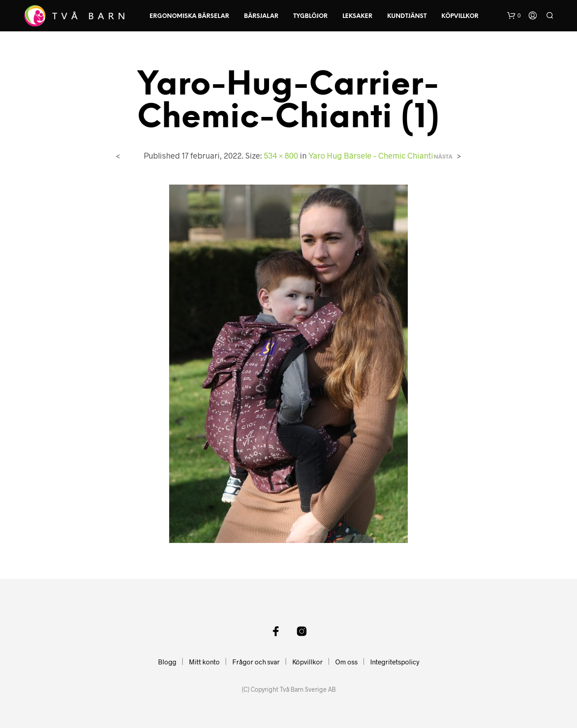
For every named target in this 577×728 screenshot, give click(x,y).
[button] (514, 16)
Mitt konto (204, 662)
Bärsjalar (261, 16)
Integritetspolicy (395, 662)
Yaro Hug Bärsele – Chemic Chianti (371, 155)
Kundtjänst (407, 16)
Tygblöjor (310, 16)
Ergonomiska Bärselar (189, 16)
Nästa (443, 157)
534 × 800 (281, 155)
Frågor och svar (256, 662)
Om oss (346, 662)
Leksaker (357, 16)
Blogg (167, 662)
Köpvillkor (460, 16)
